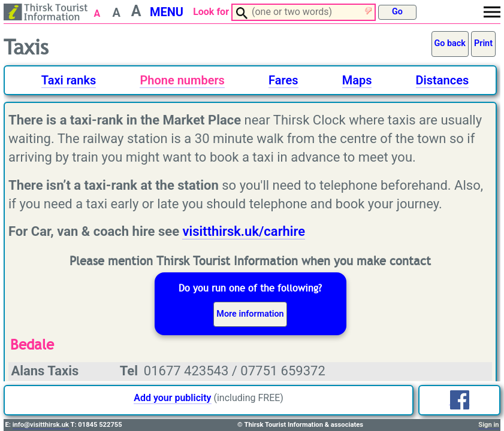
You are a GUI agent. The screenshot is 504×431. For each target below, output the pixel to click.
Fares (283, 80)
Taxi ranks (69, 80)
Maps (357, 80)
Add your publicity (172, 398)
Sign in (488, 425)
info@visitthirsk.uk (41, 425)
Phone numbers (182, 80)
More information (250, 314)
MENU (167, 12)
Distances (443, 80)
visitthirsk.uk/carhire (244, 231)
